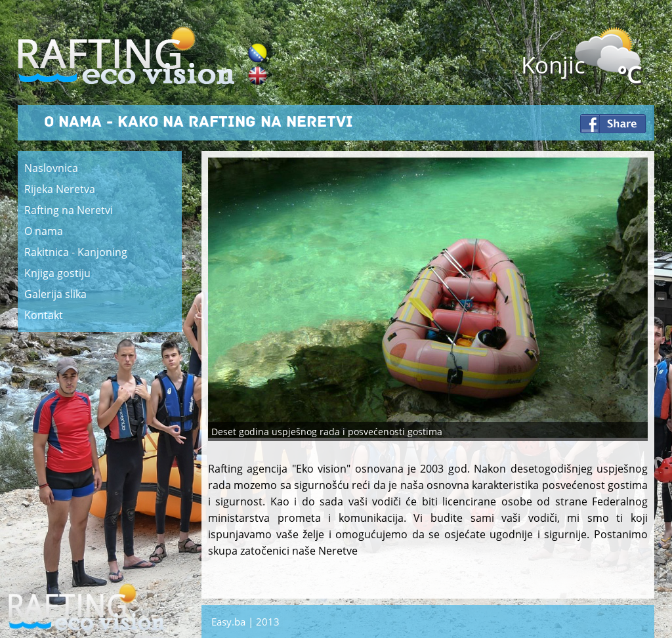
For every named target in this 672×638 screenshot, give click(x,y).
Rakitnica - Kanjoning (76, 252)
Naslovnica (51, 168)
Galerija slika (55, 294)
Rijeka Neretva (60, 189)
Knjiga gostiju (57, 273)
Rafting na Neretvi (69, 210)
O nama (44, 231)
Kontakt (44, 315)
